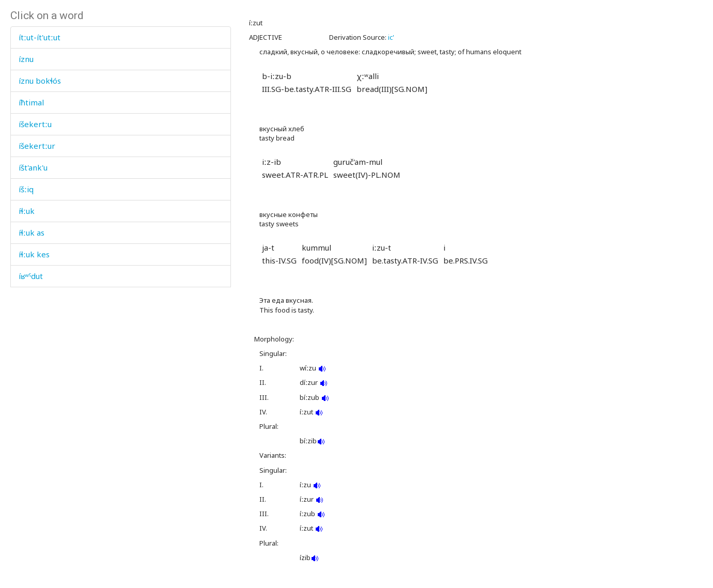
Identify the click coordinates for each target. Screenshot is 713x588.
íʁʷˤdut (31, 276)
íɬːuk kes (34, 254)
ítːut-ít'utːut (40, 37)
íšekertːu (35, 124)
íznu (26, 59)
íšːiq (26, 189)
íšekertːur (37, 146)
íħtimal (31, 102)
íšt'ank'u (33, 167)
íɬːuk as (32, 233)
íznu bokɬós (40, 81)
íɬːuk (27, 211)
